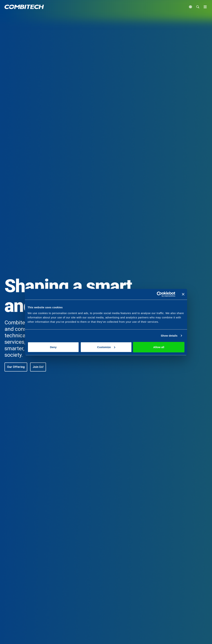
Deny (53, 347)
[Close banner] (183, 294)
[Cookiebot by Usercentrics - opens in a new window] (159, 294)
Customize (106, 347)
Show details (169, 336)
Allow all (159, 347)
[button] (16, 367)
